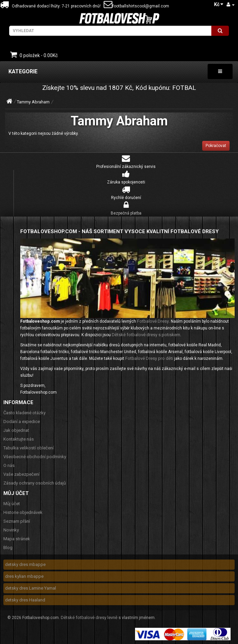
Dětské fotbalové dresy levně (89, 617)
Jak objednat (16, 430)
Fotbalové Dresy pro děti (149, 358)
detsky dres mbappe (25, 564)
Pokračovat (216, 146)
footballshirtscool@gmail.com (136, 6)
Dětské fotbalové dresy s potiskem (146, 335)
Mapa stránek (17, 539)
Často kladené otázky (24, 413)
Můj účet (12, 504)
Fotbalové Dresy (153, 321)
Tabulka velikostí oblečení (29, 448)
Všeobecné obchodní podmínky (35, 457)
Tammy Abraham (33, 102)
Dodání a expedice (22, 422)
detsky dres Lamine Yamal (31, 588)
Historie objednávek (23, 512)
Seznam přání (17, 521)
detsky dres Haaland (25, 600)
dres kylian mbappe (24, 576)
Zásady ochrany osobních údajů (35, 483)
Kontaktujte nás (19, 439)
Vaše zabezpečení (21, 474)
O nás (9, 465)
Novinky (11, 530)
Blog (8, 548)
